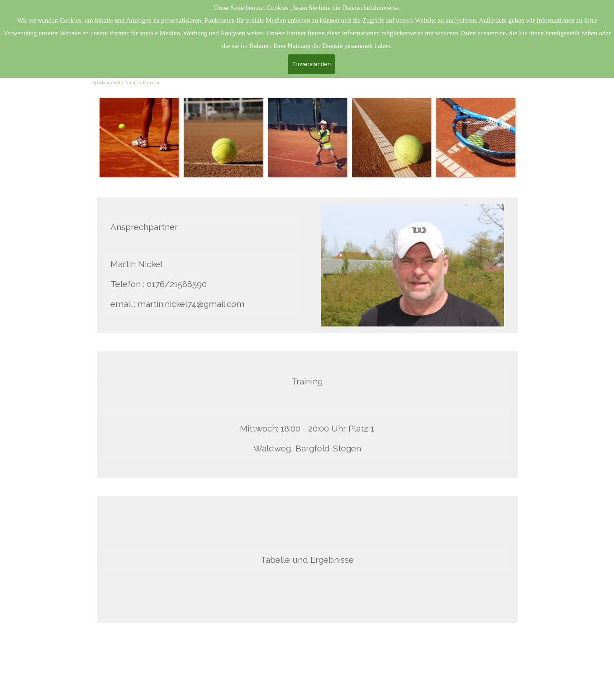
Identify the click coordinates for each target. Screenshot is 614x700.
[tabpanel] (450, 666)
